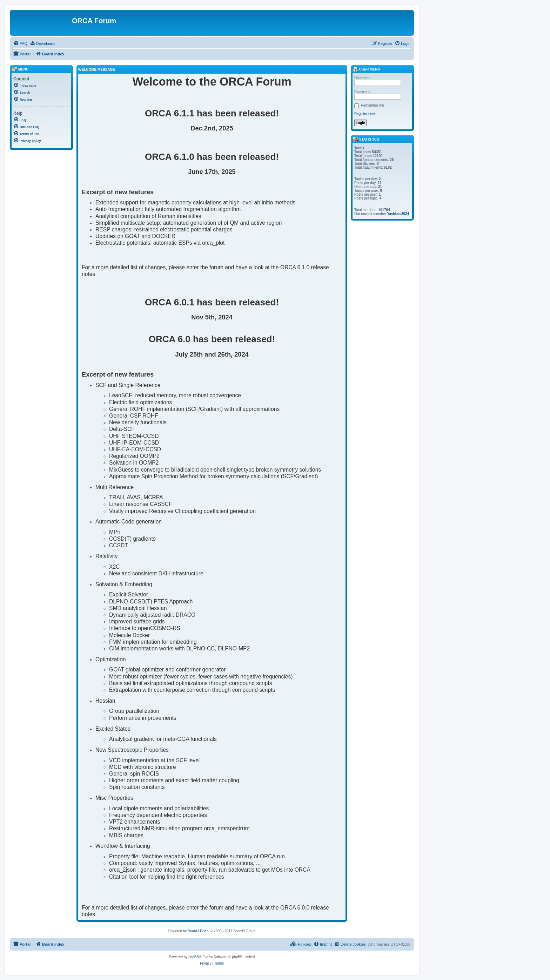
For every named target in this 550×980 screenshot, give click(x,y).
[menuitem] (20, 43)
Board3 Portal (198, 931)
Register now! (365, 114)
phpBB (194, 957)
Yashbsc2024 (398, 214)
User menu (366, 69)
